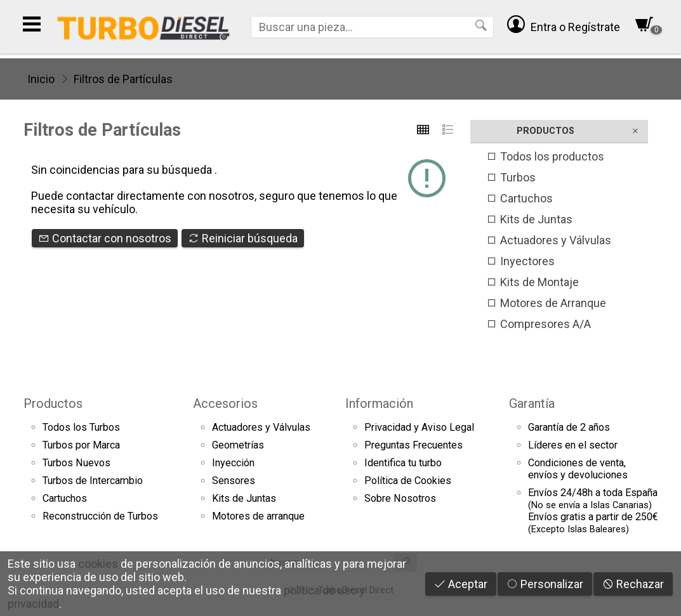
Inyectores (520, 261)
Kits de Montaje (532, 282)
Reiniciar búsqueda (243, 238)
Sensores (234, 481)
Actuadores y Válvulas (549, 240)
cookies (98, 564)
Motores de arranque (258, 516)
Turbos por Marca (81, 445)
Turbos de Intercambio (93, 481)
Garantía (532, 403)
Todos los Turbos (81, 427)
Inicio (41, 79)
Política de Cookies (408, 481)
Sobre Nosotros (400, 498)
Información (379, 403)
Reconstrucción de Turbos (100, 516)
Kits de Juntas (529, 219)
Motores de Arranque (546, 303)
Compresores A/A (539, 324)
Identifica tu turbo (403, 463)
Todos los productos (545, 156)
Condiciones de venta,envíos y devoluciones (578, 469)
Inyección (233, 463)
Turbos (511, 177)
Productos (53, 403)
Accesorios (225, 403)
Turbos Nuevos (76, 463)
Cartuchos (519, 198)
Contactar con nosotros (105, 238)
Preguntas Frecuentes (413, 445)
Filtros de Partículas (123, 79)
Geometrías (238, 445)
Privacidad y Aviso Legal (419, 427)
